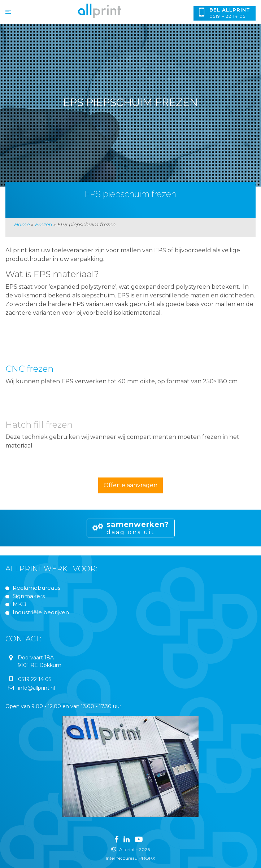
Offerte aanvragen (130, 485)
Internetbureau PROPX (130, 858)
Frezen (43, 224)
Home (21, 224)
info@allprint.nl (36, 688)
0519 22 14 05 (35, 679)
